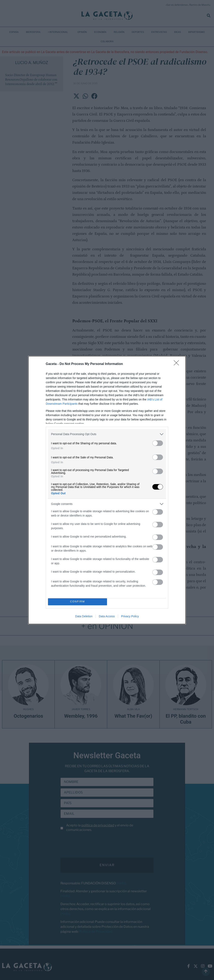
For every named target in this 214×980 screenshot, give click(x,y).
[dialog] (107, 490)
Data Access (107, 616)
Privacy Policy (130, 616)
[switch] (158, 443)
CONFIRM (77, 601)
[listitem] (107, 434)
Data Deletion (84, 616)
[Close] (178, 364)
